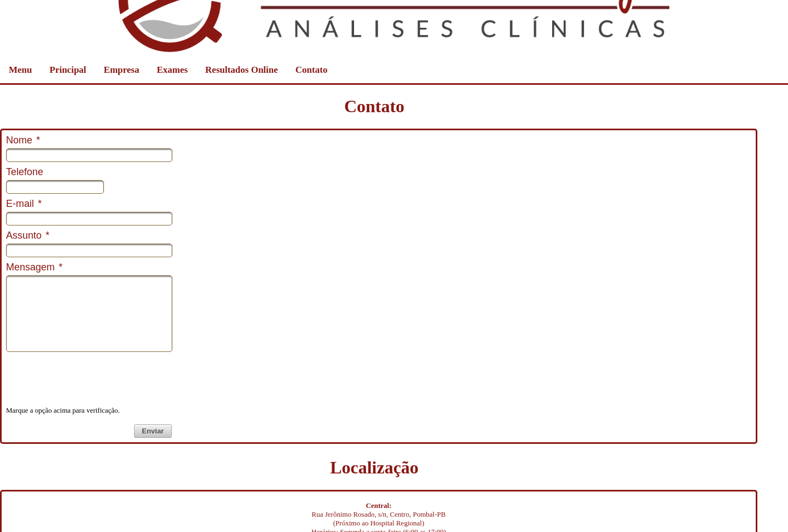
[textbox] (89, 155)
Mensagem (34, 267)
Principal (68, 70)
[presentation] (89, 378)
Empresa (122, 70)
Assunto (28, 235)
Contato (312, 70)
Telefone (25, 172)
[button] (153, 431)
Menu (21, 70)
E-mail (24, 204)
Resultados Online (242, 70)
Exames (172, 70)
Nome (23, 140)
